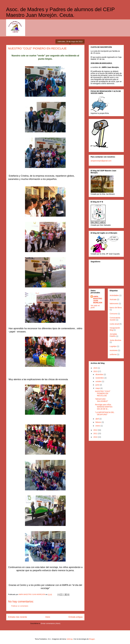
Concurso (113, 314)
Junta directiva (115, 340)
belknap (70, 639)
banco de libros (116, 308)
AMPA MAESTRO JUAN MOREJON (98, 300)
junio (98, 385)
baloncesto (114, 304)
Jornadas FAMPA (113, 335)
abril (97, 419)
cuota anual (114, 324)
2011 (96, 433)
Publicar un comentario (20, 606)
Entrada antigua (76, 617)
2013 (96, 371)
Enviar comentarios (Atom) (51, 623)
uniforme (113, 354)
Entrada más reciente (18, 617)
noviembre (100, 378)
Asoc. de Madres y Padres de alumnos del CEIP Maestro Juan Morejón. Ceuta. (60, 12)
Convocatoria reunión (115, 319)
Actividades (114, 295)
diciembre (100, 374)
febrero (99, 422)
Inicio (48, 617)
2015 (96, 368)
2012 (96, 430)
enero (98, 426)
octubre (99, 381)
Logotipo (113, 346)
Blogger (92, 639)
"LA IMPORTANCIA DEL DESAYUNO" (105, 413)
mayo (98, 388)
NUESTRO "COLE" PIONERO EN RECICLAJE (103, 393)
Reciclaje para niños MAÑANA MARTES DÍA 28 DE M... (104, 407)
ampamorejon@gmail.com (101, 161)
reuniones (114, 350)
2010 (96, 437)
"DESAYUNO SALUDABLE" (102, 400)
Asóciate (113, 299)
